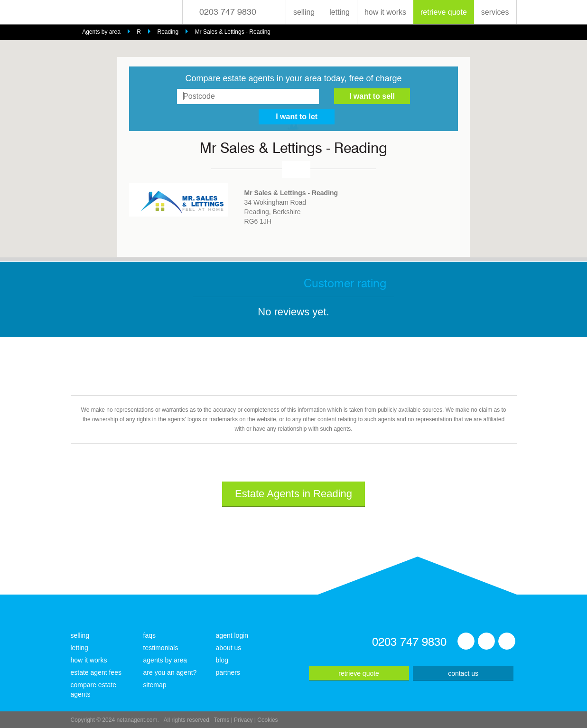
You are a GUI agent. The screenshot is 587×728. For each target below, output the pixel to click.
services (495, 12)
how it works (385, 12)
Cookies (267, 720)
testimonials (161, 648)
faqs (149, 635)
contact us (463, 673)
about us (229, 648)
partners (228, 672)
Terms (222, 720)
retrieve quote (444, 12)
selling (304, 12)
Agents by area (101, 32)
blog (222, 660)
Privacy (243, 720)
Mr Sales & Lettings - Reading (233, 32)
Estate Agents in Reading (293, 494)
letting (340, 12)
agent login (232, 635)
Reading (168, 32)
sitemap (155, 685)
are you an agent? (170, 672)
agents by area (165, 660)
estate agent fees (96, 672)
